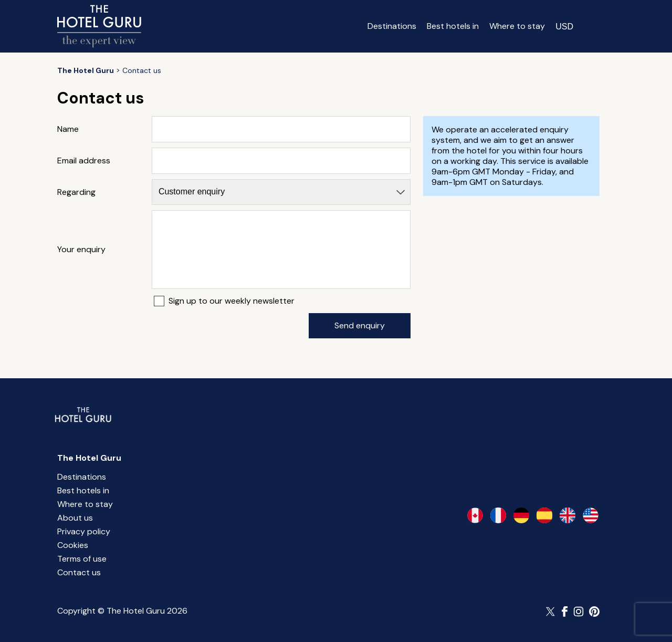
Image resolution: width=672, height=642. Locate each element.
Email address (84, 161)
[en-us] (591, 515)
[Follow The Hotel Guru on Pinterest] (594, 612)
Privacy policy (84, 531)
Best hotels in (453, 26)
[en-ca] (475, 515)
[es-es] (544, 515)
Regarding (76, 192)
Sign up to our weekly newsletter (232, 301)
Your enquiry (81, 250)
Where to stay (517, 26)
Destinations (392, 26)
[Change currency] (564, 26)
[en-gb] (568, 515)
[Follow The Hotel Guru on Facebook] (565, 612)
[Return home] (99, 26)
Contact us (79, 572)
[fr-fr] (498, 515)
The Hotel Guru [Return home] (89, 458)
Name (68, 129)
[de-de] (521, 515)
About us (75, 518)
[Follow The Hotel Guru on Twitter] (551, 612)
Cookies (73, 545)
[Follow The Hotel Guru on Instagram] (579, 612)
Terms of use (82, 559)
